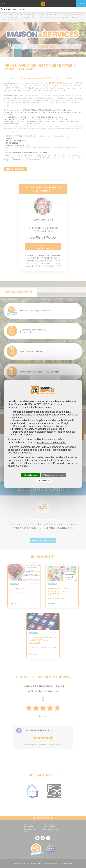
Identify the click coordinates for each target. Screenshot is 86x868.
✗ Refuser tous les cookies (54, 475)
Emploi (81, 4)
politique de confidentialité (52, 442)
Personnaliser (43, 480)
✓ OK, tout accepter (30, 475)
